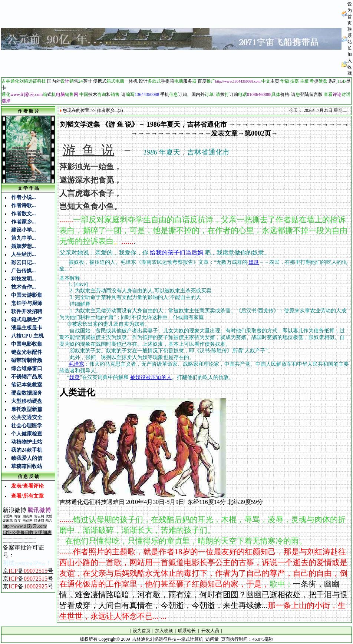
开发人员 (210, 631)
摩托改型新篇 (27, 409)
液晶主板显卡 (27, 328)
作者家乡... (24, 222)
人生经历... (24, 254)
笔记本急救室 (27, 385)
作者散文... (24, 214)
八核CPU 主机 (27, 336)
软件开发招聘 (27, 311)
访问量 (212, 639)
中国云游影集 (27, 295)
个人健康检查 (27, 434)
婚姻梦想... (24, 246)
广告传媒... (24, 271)
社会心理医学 (27, 426)
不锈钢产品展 (27, 377)
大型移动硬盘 (27, 401)
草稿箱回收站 (27, 466)
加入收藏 (164, 631)
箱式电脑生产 (27, 320)
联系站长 (187, 631)
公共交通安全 (27, 417)
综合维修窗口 (27, 369)
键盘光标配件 (27, 352)
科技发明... (24, 279)
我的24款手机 (27, 450)
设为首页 (142, 631)
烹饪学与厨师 (27, 303)
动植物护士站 (27, 442)
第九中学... (24, 238)
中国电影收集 (27, 344)
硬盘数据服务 (27, 393)
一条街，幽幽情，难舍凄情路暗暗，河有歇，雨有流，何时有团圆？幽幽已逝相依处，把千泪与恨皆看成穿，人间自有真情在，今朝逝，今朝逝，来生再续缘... (203, 595)
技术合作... (24, 287)
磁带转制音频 (27, 360)
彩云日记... (24, 263)
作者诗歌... (24, 205)
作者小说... (24, 197)
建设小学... (24, 230)
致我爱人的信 (27, 458)
